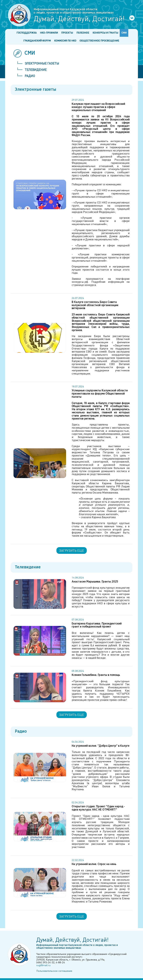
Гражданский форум (37, 41)
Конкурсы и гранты (105, 33)
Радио (30, 76)
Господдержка (27, 33)
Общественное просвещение (99, 41)
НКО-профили (49, 33)
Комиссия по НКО (65, 41)
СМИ (124, 33)
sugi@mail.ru (43, 965)
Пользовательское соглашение (54, 971)
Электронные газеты (42, 63)
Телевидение (36, 70)
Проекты (67, 33)
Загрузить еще (72, 550)
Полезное (83, 33)
